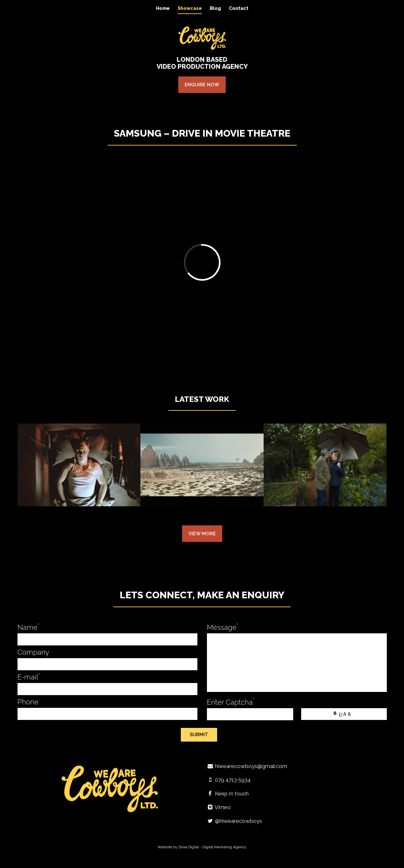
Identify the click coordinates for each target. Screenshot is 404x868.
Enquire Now (202, 85)
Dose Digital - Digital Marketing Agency (213, 847)
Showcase (190, 8)
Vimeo (219, 807)
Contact (239, 8)
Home (163, 8)
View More (202, 534)
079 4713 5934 (229, 780)
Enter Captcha (231, 702)
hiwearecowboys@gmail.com (247, 766)
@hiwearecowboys (235, 821)
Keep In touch (228, 793)
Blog (215, 8)
